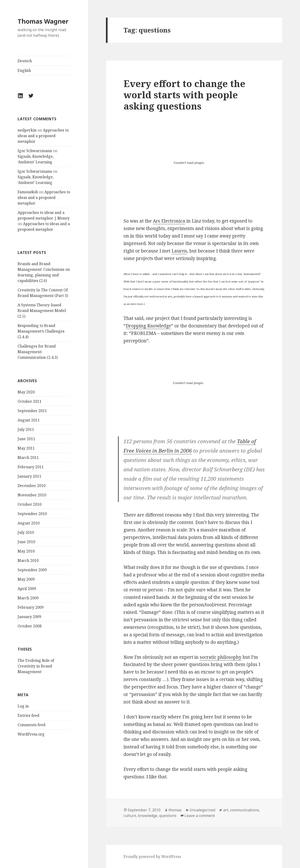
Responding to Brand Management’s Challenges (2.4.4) (41, 331)
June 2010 (26, 542)
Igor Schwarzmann (35, 151)
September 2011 (32, 411)
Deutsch (25, 61)
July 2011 (26, 429)
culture (130, 816)
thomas (175, 810)
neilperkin (27, 130)
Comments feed (32, 725)
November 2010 (32, 495)
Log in (23, 706)
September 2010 (32, 514)
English (24, 70)
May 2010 (26, 551)
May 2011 (26, 448)
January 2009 (29, 617)
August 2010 (29, 523)
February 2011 (31, 467)
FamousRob (28, 192)
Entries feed (28, 715)
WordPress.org (31, 734)
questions (168, 816)
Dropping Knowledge (148, 326)
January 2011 (29, 476)
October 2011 (30, 401)
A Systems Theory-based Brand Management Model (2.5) (42, 311)
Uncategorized (202, 810)
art (226, 810)
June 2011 (26, 439)
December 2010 (32, 486)
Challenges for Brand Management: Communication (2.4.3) (38, 352)
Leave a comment (200, 816)
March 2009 (28, 598)
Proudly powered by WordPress (152, 857)
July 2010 (26, 532)
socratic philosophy (221, 657)
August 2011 (29, 420)
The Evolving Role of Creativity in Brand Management (36, 666)
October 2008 (30, 626)
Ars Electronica (169, 221)
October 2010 (30, 504)
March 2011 (28, 458)
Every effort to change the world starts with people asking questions (184, 95)
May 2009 (26, 579)
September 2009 (32, 570)
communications (245, 810)
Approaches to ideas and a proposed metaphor (43, 136)
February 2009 (31, 607)
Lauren (179, 251)
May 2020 (26, 392)
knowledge (148, 816)
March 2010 (28, 560)
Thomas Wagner (43, 21)
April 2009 (27, 589)
